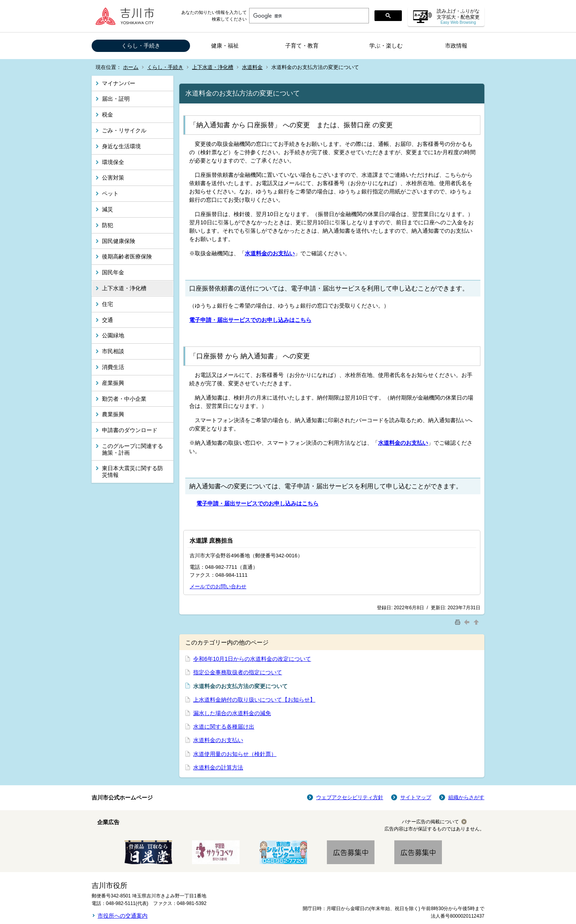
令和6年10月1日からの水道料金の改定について (252, 659)
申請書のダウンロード (130, 430)
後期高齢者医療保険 (127, 256)
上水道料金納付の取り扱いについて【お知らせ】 (254, 700)
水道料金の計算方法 (218, 767)
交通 (108, 320)
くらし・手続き (141, 46)
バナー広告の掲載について (430, 822)
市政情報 (456, 46)
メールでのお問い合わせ (218, 586)
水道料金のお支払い (218, 740)
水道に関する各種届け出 (224, 727)
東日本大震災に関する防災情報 (132, 472)
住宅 (108, 304)
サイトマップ (416, 797)
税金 (108, 115)
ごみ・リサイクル (124, 130)
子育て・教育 (302, 46)
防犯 (108, 225)
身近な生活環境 (121, 146)
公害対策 (113, 178)
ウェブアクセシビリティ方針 (350, 797)
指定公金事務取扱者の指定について (238, 672)
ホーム (131, 67)
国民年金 (113, 272)
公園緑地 (113, 335)
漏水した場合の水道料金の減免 (232, 713)
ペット (110, 193)
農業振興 (113, 414)
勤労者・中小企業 (124, 399)
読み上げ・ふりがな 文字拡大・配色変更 (458, 16)
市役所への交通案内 (123, 916)
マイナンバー (119, 83)
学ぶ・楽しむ (386, 46)
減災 (108, 209)
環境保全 (113, 162)
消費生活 (113, 367)
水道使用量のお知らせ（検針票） (235, 754)
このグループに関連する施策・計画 (132, 449)
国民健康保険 (119, 241)
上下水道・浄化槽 (213, 67)
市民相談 (113, 351)
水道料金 (252, 67)
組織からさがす (466, 797)
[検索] (308, 16)
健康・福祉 (225, 46)
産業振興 (113, 383)
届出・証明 (116, 99)
